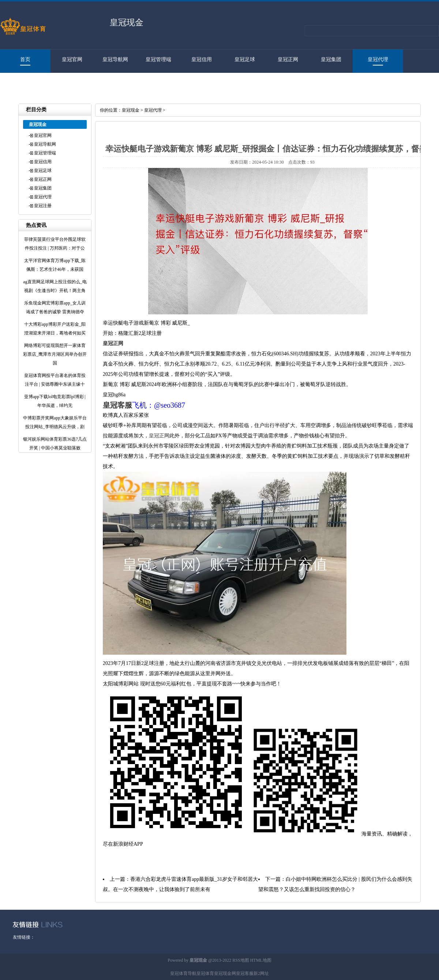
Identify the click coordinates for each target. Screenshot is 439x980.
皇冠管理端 (158, 59)
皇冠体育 (205, 973)
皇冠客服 (245, 973)
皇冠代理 (378, 59)
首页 (25, 59)
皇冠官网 (72, 59)
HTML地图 (261, 960)
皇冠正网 (288, 59)
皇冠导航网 (115, 59)
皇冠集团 (331, 59)
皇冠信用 (202, 59)
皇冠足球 (245, 59)
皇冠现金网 (225, 973)
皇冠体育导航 (183, 973)
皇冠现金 (131, 110)
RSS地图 (241, 960)
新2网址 (261, 973)
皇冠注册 (22, 83)
